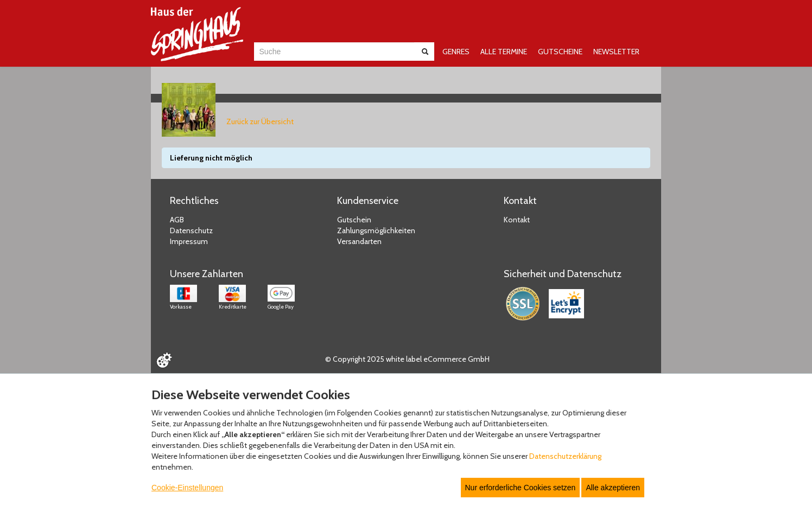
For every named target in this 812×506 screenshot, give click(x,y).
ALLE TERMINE (504, 52)
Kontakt (517, 220)
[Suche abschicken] (425, 52)
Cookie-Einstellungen (187, 488)
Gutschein (354, 220)
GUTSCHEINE (560, 52)
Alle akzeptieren (613, 488)
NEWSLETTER (616, 52)
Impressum (189, 241)
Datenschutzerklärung (565, 456)
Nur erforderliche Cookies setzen (521, 488)
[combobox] (334, 52)
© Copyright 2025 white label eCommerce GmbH (407, 359)
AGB (177, 220)
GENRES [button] (456, 52)
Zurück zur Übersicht (260, 121)
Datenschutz (191, 230)
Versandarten (359, 241)
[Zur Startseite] (197, 34)
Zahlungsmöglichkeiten (376, 230)
